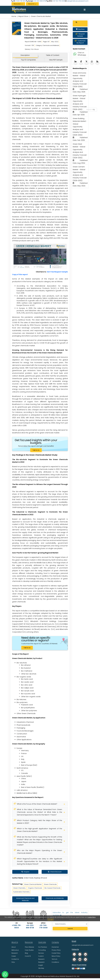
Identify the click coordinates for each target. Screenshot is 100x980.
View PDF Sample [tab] (56, 60)
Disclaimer (55, 947)
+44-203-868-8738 (40, 1)
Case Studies (29, 950)
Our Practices (43, 947)
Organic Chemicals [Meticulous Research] (35, 888)
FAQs (13, 962)
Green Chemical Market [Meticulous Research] (33, 884)
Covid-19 (28, 956)
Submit (70, 929)
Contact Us (15, 959)
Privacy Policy (56, 950)
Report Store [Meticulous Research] (23, 16)
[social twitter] (74, 959)
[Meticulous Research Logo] (19, 10)
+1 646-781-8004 (21, 1)
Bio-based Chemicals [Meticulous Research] (53, 888)
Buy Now (80, 31)
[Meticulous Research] (40, 804)
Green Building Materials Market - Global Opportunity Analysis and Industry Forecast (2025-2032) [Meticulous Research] (80, 129)
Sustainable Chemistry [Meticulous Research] (21, 892)
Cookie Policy (92, 917)
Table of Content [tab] (53, 55)
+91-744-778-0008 (59, 1)
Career (14, 956)
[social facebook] (80, 954)
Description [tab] (25, 55)
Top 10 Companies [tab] (28, 60)
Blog (26, 953)
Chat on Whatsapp (82, 56)
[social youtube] (80, 959)
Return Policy (56, 956)
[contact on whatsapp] (5, 974)
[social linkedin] (85, 954)
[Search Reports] (94, 110)
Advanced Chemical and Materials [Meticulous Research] (25, 899)
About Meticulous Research (15, 950)
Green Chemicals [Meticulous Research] (50, 884)
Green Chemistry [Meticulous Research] (19, 888)
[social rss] (85, 959)
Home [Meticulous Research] (14, 16)
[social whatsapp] (74, 954)
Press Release (29, 947)
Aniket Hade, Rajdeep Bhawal (35, 878)
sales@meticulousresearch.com (78, 1)
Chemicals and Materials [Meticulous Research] (55, 898)
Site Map (41, 968)
